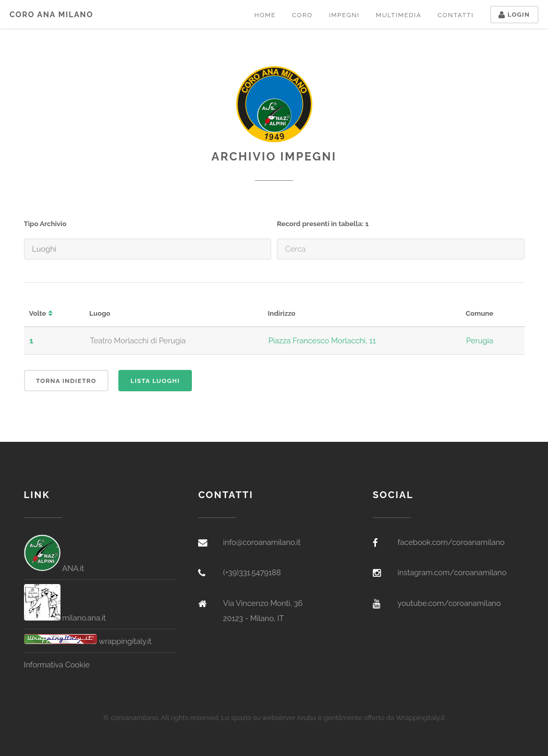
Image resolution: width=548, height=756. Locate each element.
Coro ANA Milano (51, 14)
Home (265, 15)
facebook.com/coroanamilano (451, 542)
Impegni (344, 15)
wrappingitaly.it (88, 641)
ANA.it (54, 568)
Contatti (455, 15)
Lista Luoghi (155, 381)
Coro (302, 15)
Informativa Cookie (57, 665)
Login (514, 15)
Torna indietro (66, 381)
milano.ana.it (65, 618)
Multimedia (399, 15)
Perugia (480, 340)
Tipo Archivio (45, 224)
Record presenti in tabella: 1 (323, 224)
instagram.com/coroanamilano (452, 572)
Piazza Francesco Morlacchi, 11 (322, 340)
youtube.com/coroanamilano (449, 603)
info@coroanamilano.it (262, 542)
